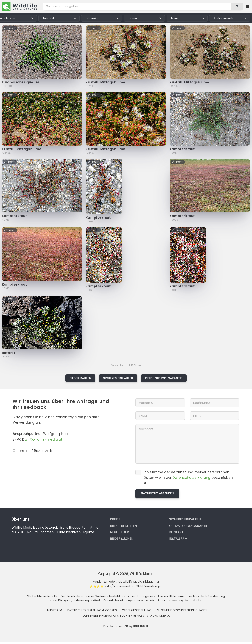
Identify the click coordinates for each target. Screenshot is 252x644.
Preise (115, 519)
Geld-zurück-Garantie (164, 378)
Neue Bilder (119, 532)
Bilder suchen (122, 539)
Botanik (9, 353)
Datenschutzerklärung (191, 478)
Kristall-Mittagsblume (106, 82)
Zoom (10, 28)
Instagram (178, 539)
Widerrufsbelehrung (137, 610)
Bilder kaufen (80, 378)
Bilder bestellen (123, 526)
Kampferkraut (182, 149)
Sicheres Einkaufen (118, 378)
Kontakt (176, 532)
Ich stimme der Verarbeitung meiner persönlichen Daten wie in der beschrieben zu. (188, 478)
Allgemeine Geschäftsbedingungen (182, 610)
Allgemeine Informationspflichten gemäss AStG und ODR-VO (127, 616)
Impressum (55, 610)
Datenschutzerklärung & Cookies (92, 610)
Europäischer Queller (21, 82)
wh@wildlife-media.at (43, 439)
